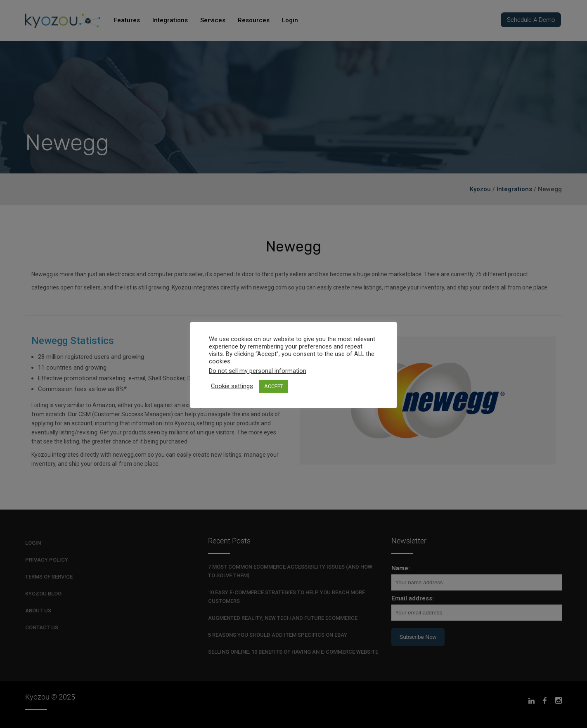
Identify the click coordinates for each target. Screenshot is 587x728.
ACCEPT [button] (274, 386)
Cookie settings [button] (232, 386)
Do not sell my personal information (258, 371)
